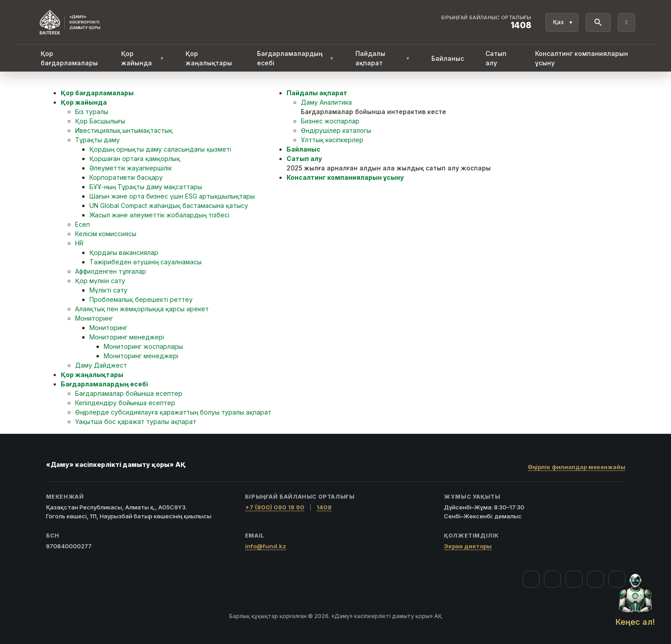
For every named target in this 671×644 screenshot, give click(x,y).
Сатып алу (496, 58)
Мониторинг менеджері (127, 337)
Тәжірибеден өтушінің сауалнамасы (146, 262)
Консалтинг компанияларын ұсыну (582, 58)
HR (79, 243)
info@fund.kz (266, 546)
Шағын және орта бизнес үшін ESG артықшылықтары (172, 196)
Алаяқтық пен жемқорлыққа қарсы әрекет (142, 309)
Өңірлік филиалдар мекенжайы (577, 467)
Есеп (82, 224)
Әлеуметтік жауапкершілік (131, 168)
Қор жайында (143, 58)
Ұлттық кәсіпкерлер (332, 140)
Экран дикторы (468, 546)
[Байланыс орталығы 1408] (486, 22)
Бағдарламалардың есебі (295, 58)
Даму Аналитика (326, 102)
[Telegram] (595, 579)
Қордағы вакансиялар (124, 252)
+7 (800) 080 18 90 (275, 507)
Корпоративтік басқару (126, 177)
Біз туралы (92, 112)
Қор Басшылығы (100, 121)
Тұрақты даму (97, 140)
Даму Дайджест (101, 365)
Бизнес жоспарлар (330, 121)
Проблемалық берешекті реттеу (141, 299)
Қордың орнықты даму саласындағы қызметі (160, 149)
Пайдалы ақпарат (383, 58)
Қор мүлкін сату (100, 281)
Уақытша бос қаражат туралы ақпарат (136, 422)
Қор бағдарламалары (69, 58)
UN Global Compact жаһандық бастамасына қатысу (169, 205)
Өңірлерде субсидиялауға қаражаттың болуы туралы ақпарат (173, 412)
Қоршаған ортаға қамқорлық (135, 159)
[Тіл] (562, 22)
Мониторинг (94, 318)
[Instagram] (553, 579)
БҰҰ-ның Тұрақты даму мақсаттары (146, 187)
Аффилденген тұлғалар (111, 271)
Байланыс (448, 58)
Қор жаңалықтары (209, 58)
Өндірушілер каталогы (336, 130)
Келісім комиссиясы (106, 234)
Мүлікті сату (108, 290)
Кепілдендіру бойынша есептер (125, 403)
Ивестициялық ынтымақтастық (124, 130)
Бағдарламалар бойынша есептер (129, 393)
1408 (324, 507)
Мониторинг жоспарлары (143, 346)
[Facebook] (531, 579)
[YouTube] (574, 579)
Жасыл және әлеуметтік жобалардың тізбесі (159, 215)
